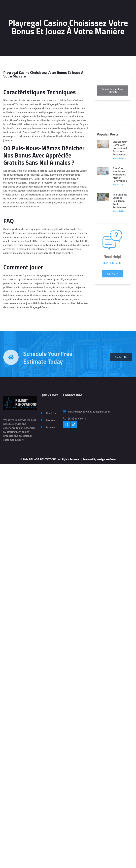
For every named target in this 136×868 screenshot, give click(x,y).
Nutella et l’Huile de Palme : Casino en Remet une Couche (35, 291)
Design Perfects (106, 459)
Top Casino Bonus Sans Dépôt (20, 245)
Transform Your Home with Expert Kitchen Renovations (120, 232)
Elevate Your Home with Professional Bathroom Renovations (120, 205)
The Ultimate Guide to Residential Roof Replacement (120, 258)
